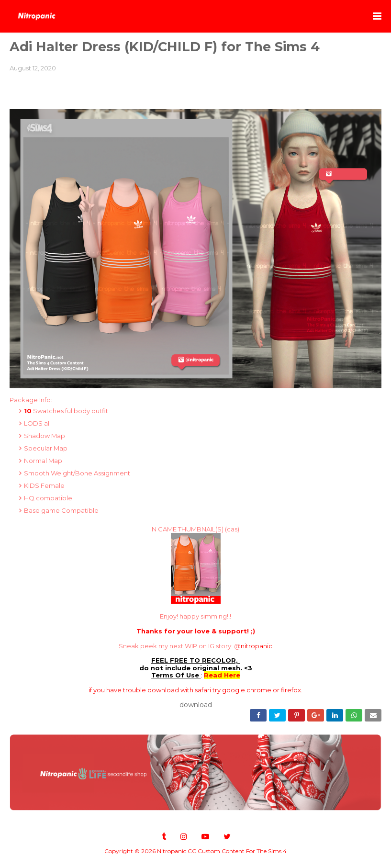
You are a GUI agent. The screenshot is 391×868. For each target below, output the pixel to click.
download (196, 705)
